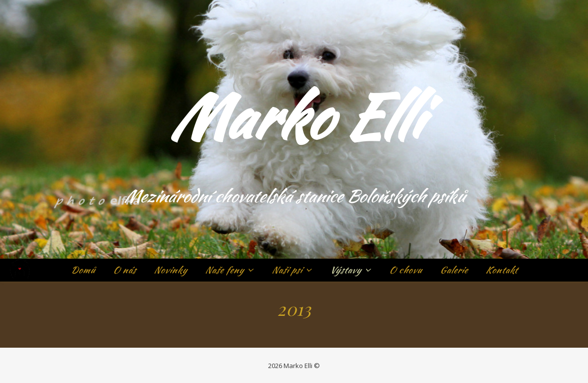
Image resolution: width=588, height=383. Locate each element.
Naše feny (224, 270)
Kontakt (501, 270)
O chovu (405, 270)
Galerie (454, 270)
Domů (83, 270)
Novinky (170, 270)
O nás (124, 270)
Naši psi (287, 270)
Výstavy (345, 270)
